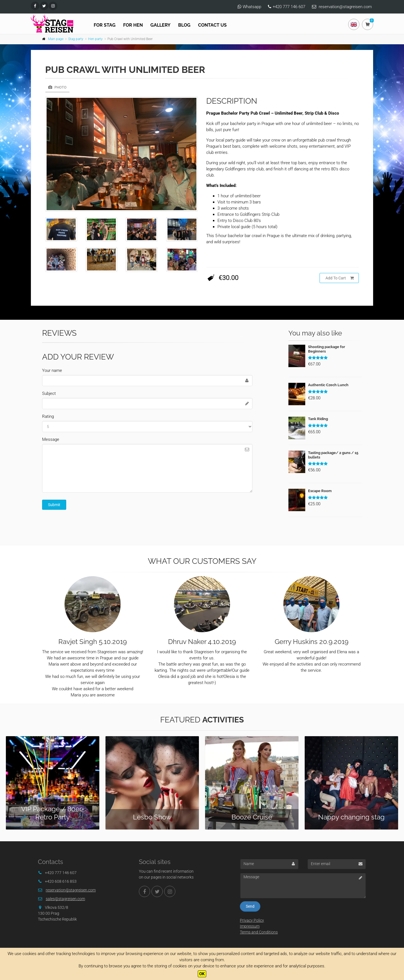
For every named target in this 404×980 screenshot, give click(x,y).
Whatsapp (252, 7)
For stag (105, 25)
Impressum (250, 926)
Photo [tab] (57, 87)
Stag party (76, 39)
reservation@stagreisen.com (345, 7)
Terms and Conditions (259, 932)
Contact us (212, 25)
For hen (133, 25)
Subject (49, 393)
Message (51, 439)
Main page (56, 39)
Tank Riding (318, 419)
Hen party (95, 39)
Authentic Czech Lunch (328, 385)
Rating (48, 416)
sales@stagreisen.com (65, 899)
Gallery (160, 25)
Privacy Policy (252, 920)
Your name (52, 370)
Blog (184, 25)
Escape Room (320, 491)
